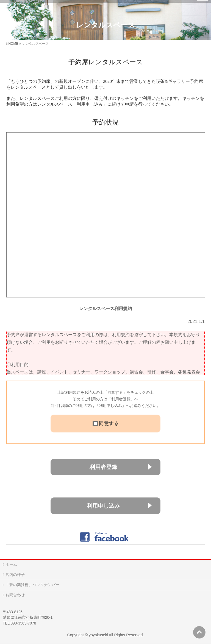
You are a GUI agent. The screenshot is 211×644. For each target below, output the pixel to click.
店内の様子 (15, 575)
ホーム (11, 564)
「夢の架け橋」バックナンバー (32, 585)
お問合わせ (15, 595)
